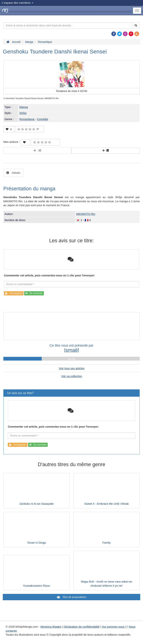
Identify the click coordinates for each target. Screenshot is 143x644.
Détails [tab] (16, 173)
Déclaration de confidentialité (82, 627)
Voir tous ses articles (72, 368)
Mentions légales (51, 627)
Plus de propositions (74, 597)
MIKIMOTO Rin (86, 214)
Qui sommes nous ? (114, 627)
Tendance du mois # (71, 91)
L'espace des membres (18, 3)
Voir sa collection (72, 376)
